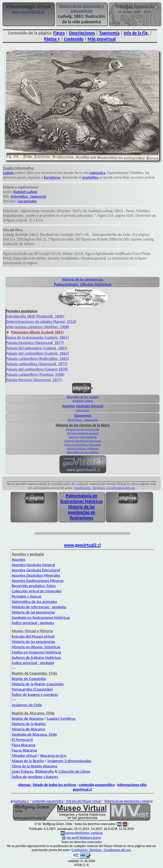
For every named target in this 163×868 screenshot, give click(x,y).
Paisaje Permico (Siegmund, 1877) (34, 380)
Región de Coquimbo (29, 679)
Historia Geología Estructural (83, 441)
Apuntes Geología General (33, 565)
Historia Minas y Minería (83, 448)
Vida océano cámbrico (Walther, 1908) (38, 327)
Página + (52, 39)
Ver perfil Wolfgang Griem (82, 838)
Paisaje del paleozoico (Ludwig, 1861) (37, 348)
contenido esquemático (97, 785)
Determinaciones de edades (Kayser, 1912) (41, 321)
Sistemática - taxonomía (28, 196)
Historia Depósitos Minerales (83, 445)
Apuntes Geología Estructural (36, 570)
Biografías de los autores (83, 397)
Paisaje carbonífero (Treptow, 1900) (35, 374)
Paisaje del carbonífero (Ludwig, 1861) (38, 353)
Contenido (74, 39)
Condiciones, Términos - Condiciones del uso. (102, 850)
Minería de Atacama (29, 729)
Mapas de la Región (28, 761)
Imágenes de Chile (27, 705)
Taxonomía (109, 33)
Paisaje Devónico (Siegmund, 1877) (35, 343)
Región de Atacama (28, 718)
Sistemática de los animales (34, 602)
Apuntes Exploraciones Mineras (38, 581)
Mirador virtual (24, 755)
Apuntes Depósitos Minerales (36, 575)
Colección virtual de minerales (37, 591)
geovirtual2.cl (20, 801)
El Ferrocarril (22, 740)
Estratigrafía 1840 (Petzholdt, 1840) (35, 316)
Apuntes (19, 559)
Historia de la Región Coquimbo (38, 684)
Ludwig (8, 173)
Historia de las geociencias (83, 429)
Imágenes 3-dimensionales (70, 761)
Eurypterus (52, 177)
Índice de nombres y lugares (35, 777)
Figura (59, 33)
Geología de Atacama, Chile (34, 734)
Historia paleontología (83, 437)
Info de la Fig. (136, 33)
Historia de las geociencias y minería (128, 801)
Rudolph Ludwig (25, 192)
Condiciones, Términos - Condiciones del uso (104, 488)
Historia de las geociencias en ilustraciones (82, 512)
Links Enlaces (23, 771)
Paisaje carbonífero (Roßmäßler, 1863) (38, 359)
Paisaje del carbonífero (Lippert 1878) (37, 369)
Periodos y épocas (27, 596)
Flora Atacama (24, 745)
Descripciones (82, 33)
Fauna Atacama (25, 750)
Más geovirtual (102, 39)
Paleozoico (83, 410)
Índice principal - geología (33, 623)
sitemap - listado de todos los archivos (47, 785)
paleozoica (97, 173)
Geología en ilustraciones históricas (41, 617)
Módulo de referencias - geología (39, 607)
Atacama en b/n (53, 755)
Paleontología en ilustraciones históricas (82, 499)
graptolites (91, 177)
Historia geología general (83, 433)
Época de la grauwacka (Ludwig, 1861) (38, 337)
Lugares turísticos (61, 718)
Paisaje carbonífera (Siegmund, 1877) (37, 364)
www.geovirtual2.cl (82, 545)
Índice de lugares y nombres (35, 695)
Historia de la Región (29, 724)
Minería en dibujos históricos (36, 647)
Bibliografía (45, 771)
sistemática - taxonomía (83, 420)
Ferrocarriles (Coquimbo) (32, 689)
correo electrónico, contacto (84, 833)
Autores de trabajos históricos (37, 657)
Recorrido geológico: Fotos (34, 586)
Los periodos (27, 201)
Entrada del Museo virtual (33, 636)
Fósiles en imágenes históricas (37, 652)
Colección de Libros (74, 771)
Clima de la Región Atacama (35, 766)
